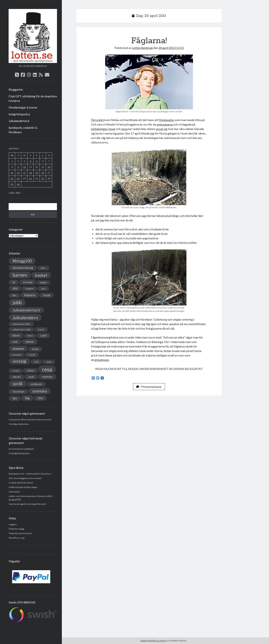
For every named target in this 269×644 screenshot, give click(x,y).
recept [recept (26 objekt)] (16, 371)
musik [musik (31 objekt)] (32, 355)
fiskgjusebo (167, 120)
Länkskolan (14, 492)
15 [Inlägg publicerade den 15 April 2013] (12, 173)
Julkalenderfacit (19, 121)
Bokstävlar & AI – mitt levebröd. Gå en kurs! (30, 474)
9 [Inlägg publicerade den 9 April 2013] (18, 167)
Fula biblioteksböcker (19, 453)
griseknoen (102, 360)
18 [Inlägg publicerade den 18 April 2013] (30, 173)
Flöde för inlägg (16, 529)
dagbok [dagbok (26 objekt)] (43, 282)
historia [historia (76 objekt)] (30, 295)
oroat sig (162, 129)
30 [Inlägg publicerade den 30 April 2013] (18, 184)
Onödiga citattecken (19, 424)
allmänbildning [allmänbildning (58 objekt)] (23, 268)
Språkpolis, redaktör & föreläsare (23, 130)
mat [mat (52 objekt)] (15, 342)
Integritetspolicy (19, 114)
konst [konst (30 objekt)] (41, 329)
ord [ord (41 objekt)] (36, 362)
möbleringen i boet (103, 129)
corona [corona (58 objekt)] (28, 282)
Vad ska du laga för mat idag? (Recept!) (28, 504)
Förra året (98, 120)
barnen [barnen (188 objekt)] (20, 275)
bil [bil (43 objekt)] (14, 282)
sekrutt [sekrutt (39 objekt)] (16, 377)
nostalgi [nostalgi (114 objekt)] (19, 361)
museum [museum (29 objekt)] (17, 355)
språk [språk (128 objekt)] (18, 384)
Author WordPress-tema (153, 641)
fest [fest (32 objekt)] (43, 289)
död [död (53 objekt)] (15, 288)
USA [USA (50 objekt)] (40, 398)
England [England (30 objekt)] (29, 289)
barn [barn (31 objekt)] (43, 268)
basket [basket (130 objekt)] (41, 275)
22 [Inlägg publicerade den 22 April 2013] (12, 179)
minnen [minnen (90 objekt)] (18, 349)
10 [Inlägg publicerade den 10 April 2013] (24, 167)
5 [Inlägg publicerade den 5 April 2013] (37, 161)
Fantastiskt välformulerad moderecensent (30, 420)
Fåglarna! (149, 41)
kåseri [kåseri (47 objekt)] (16, 335)
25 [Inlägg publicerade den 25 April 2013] (30, 179)
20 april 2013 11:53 (171, 48)
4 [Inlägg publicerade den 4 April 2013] (31, 161)
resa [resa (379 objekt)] (47, 369)
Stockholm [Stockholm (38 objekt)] (18, 392)
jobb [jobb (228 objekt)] (17, 302)
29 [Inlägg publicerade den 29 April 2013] (12, 184)
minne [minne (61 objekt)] (30, 342)
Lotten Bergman (142, 48)
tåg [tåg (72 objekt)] (27, 398)
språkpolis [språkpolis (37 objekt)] (36, 384)
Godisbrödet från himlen (21, 483)
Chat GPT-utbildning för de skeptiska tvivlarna (33, 98)
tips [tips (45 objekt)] (15, 398)
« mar (12, 192)
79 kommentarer (149, 387)
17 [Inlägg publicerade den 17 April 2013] (24, 173)
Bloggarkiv (16, 89)
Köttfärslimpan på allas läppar (23, 487)
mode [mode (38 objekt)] (35, 349)
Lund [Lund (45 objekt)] (43, 335)
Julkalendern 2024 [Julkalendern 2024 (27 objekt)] (21, 329)
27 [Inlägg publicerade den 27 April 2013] (43, 179)
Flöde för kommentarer (21, 533)
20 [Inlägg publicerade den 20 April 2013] (43, 173)
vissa (124, 129)
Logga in (13, 524)
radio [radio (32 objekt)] (49, 362)
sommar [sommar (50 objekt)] (47, 377)
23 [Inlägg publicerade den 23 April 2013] (18, 179)
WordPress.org (17, 538)
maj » (18, 192)
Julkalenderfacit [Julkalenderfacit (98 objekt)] (26, 310)
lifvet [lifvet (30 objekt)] (30, 336)
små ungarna (165, 124)
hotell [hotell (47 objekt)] (47, 295)
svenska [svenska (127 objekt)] (40, 391)
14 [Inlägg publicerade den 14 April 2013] (49, 167)
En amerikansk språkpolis (21, 449)
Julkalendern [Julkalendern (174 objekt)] (25, 318)
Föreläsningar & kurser (23, 107)
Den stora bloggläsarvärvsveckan (25, 478)
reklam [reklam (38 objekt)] (30, 370)
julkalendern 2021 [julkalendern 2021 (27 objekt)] (21, 324)
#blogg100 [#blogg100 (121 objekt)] (22, 261)
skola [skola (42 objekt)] (31, 377)
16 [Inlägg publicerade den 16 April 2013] (18, 173)
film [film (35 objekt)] (14, 295)
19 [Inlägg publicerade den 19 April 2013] (37, 173)
